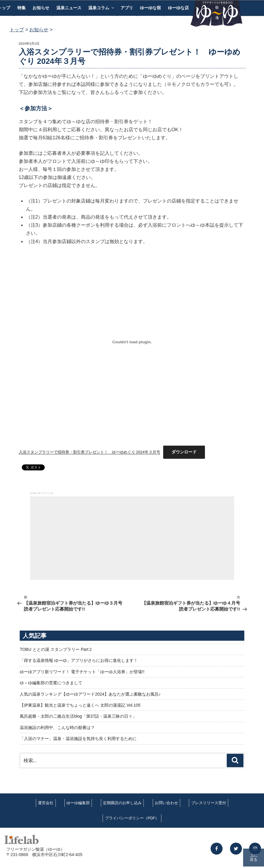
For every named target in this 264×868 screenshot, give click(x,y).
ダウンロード (184, 452)
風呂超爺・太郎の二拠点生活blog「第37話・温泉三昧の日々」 (78, 716)
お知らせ (41, 8)
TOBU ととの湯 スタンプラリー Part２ (56, 649)
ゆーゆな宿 (150, 8)
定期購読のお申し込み (122, 803)
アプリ (127, 8)
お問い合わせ (166, 803)
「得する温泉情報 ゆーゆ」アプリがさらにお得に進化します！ (79, 660)
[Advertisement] (132, 538)
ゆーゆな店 (178, 8)
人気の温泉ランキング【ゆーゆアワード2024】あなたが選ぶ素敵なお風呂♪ (90, 694)
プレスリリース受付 (209, 803)
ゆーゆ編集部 (78, 803)
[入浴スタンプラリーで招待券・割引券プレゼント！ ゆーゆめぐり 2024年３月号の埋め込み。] (132, 342)
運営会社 (46, 803)
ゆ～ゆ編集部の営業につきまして (51, 683)
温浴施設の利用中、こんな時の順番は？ (57, 728)
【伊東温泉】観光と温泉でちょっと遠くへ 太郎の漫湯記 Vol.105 (80, 705)
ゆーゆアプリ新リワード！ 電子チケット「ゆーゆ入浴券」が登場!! (82, 672)
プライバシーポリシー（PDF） (132, 818)
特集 (21, 8)
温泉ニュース (69, 8)
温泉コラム (102, 8)
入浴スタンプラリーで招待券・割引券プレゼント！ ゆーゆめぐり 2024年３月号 (89, 452)
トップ (17, 30)
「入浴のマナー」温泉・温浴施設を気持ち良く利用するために (78, 739)
